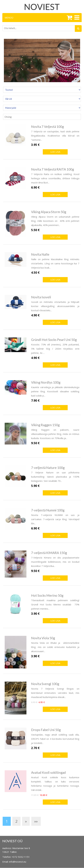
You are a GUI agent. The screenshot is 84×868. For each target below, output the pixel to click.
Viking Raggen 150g (45, 425)
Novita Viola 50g (43, 638)
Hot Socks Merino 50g (47, 595)
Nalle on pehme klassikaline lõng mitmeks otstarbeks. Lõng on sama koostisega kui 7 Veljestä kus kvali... (55, 263)
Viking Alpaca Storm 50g (49, 212)
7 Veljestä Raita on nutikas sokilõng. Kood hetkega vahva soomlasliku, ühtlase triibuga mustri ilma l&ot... (55, 178)
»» (36, 821)
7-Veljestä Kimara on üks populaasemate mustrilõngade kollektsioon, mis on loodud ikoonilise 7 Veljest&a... (55, 562)
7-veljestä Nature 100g (48, 468)
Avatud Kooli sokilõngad (48, 772)
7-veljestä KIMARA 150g (49, 553)
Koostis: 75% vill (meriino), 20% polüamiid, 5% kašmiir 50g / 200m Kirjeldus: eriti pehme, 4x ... (55, 349)
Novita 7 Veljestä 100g (47, 126)
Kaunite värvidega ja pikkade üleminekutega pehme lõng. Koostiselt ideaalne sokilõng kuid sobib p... (55, 391)
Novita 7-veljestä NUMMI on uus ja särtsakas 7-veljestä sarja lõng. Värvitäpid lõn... (55, 519)
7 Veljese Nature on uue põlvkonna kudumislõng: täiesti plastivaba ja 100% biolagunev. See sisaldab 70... (55, 477)
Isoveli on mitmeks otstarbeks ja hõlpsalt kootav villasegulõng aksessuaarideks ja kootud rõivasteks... (55, 306)
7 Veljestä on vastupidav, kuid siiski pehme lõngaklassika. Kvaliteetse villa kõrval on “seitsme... (55, 136)
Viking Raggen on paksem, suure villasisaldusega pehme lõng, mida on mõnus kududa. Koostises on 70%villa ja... (55, 434)
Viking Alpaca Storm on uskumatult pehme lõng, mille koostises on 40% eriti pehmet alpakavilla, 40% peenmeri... (55, 221)
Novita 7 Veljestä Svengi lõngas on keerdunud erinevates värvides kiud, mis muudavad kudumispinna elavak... (55, 693)
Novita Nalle (40, 254)
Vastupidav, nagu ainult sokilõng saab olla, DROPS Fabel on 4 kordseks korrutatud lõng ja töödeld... (55, 739)
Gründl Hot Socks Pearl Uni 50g (54, 340)
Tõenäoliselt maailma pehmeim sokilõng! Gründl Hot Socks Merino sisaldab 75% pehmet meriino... (55, 604)
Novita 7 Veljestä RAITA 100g (52, 169)
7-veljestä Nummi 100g (48, 510)
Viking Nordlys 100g (46, 382)
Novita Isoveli (41, 297)
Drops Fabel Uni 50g (46, 730)
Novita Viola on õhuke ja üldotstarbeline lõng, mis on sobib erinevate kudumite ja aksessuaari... (55, 647)
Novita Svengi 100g (45, 684)
